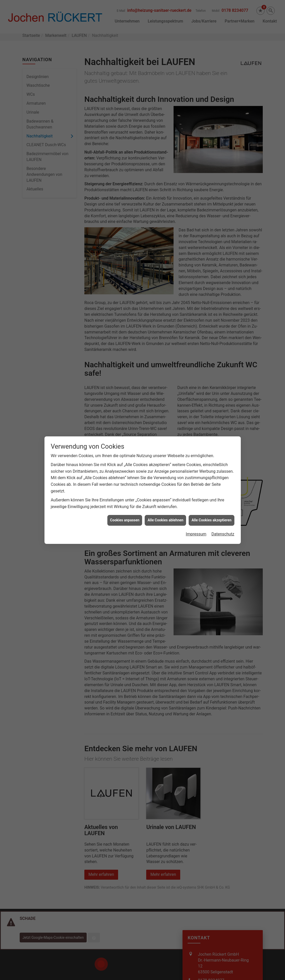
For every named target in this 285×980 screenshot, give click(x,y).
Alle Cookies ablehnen (165, 510)
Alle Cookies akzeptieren (211, 510)
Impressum (196, 524)
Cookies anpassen (125, 510)
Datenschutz (223, 524)
